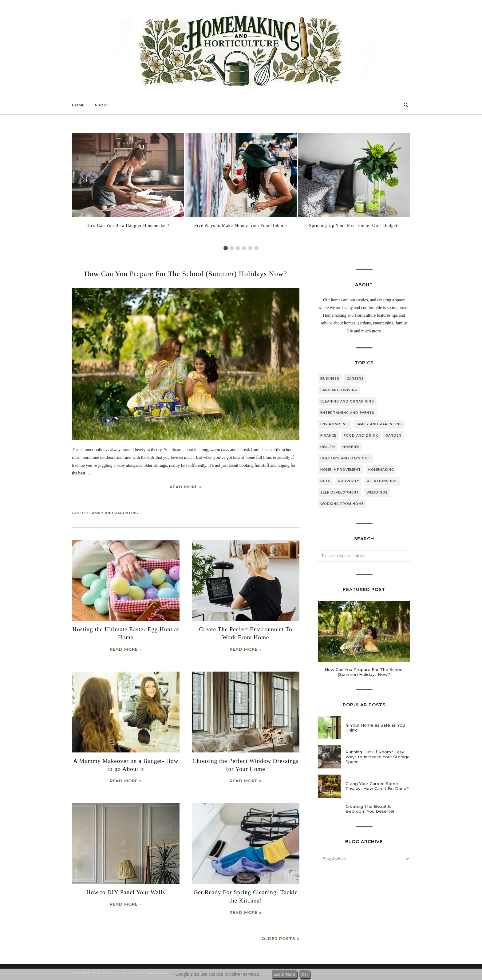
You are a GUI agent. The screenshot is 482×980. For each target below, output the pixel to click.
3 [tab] (238, 248)
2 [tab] (232, 248)
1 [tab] (226, 248)
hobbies (351, 447)
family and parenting (114, 513)
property (349, 481)
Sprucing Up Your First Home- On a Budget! (354, 226)
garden (393, 436)
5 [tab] (250, 248)
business (330, 379)
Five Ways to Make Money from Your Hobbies (241, 226)
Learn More (284, 974)
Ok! (305, 974)
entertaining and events (347, 413)
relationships (382, 481)
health (328, 447)
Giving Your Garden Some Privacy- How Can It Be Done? (377, 786)
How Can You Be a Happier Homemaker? (128, 226)
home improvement (341, 470)
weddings (377, 492)
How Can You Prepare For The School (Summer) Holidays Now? (186, 274)
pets (325, 481)
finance (328, 436)
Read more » (186, 487)
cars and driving (339, 390)
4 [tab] (244, 248)
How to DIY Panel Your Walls (126, 892)
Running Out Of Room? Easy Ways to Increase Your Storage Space (378, 757)
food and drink (361, 436)
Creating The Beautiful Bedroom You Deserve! (370, 809)
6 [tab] (256, 248)
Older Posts (279, 938)
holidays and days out (345, 458)
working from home (342, 504)
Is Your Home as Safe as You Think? (375, 728)
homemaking (381, 470)
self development (340, 492)
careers (355, 379)
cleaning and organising (347, 401)
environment (334, 424)
